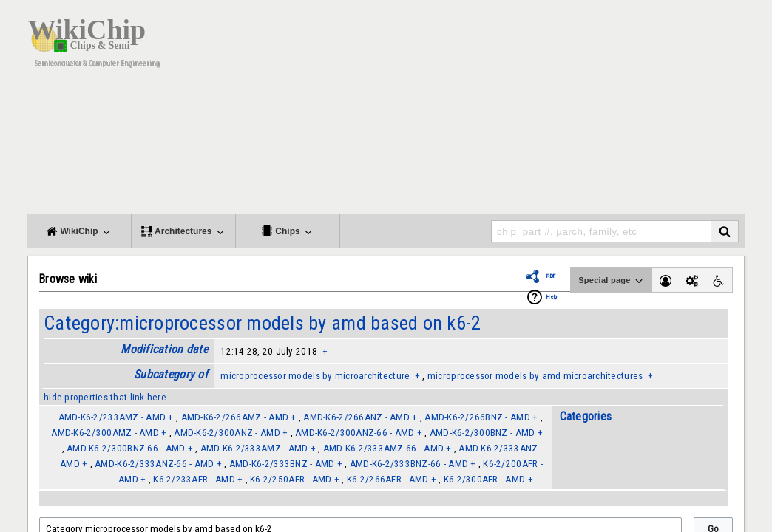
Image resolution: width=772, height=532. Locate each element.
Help (552, 297)
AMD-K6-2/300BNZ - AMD (482, 433)
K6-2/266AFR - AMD (388, 479)
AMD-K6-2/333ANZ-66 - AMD (154, 464)
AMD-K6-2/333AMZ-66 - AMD (383, 448)
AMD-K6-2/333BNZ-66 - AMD (409, 464)
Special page (612, 281)
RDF (551, 276)
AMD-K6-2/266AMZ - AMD (235, 417)
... (539, 479)
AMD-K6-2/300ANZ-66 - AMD (355, 433)
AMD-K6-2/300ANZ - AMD (227, 433)
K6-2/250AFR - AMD (291, 479)
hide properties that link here (105, 397)
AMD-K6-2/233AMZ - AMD (112, 417)
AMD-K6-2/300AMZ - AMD (105, 433)
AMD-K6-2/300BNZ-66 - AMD (126, 448)
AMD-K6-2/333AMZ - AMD (254, 448)
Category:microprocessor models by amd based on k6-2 (262, 323)
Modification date (164, 349)
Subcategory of (171, 374)
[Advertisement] (475, 111)
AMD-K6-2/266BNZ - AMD (477, 417)
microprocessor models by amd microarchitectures (535, 376)
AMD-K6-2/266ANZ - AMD (356, 417)
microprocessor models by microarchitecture (315, 376)
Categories (586, 416)
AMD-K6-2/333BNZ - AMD (282, 464)
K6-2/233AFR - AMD (194, 479)
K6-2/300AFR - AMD (485, 479)
